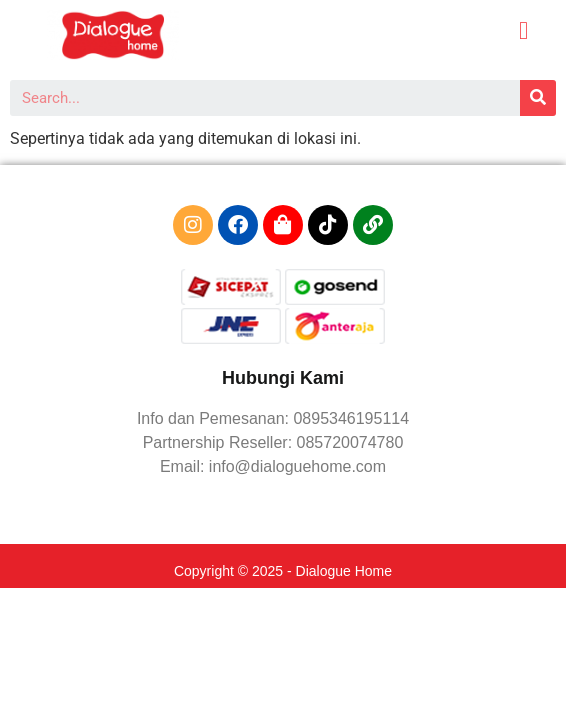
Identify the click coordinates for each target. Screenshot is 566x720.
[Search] (538, 98)
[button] (524, 31)
